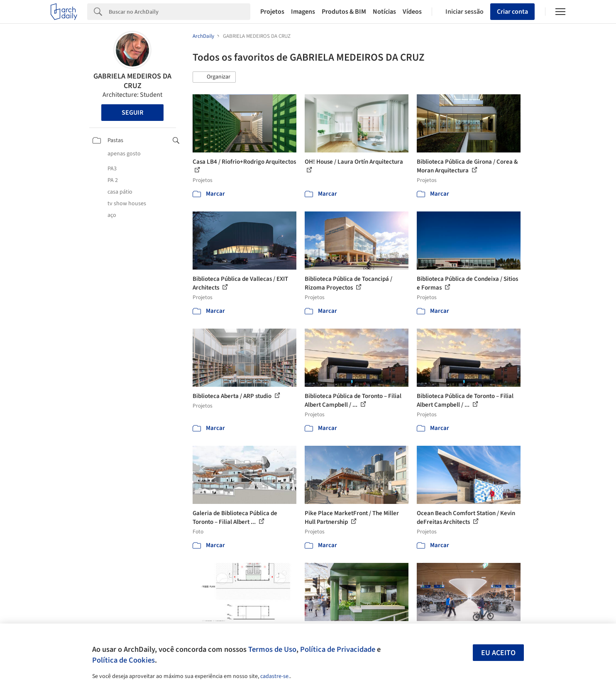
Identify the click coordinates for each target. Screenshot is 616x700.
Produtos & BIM (344, 12)
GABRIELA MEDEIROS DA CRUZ (132, 81)
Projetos (272, 12)
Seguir (132, 113)
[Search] (180, 12)
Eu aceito (498, 653)
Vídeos (412, 12)
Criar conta (512, 12)
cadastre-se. (275, 676)
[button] (214, 77)
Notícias (384, 12)
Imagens (303, 12)
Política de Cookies (123, 660)
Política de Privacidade (338, 649)
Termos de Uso (272, 649)
